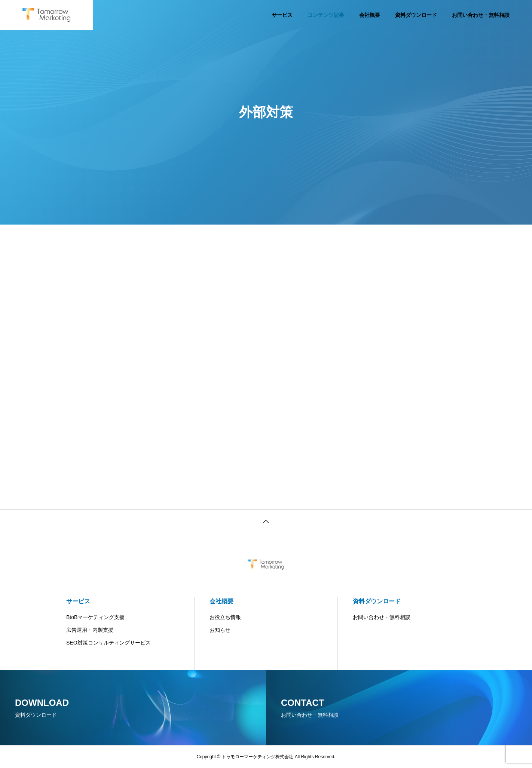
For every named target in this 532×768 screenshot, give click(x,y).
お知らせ (220, 630)
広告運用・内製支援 (90, 630)
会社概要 (370, 15)
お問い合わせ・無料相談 (481, 15)
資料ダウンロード (416, 15)
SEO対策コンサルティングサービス (108, 643)
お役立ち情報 (225, 617)
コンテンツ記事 (326, 15)
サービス (282, 15)
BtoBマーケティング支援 (95, 617)
